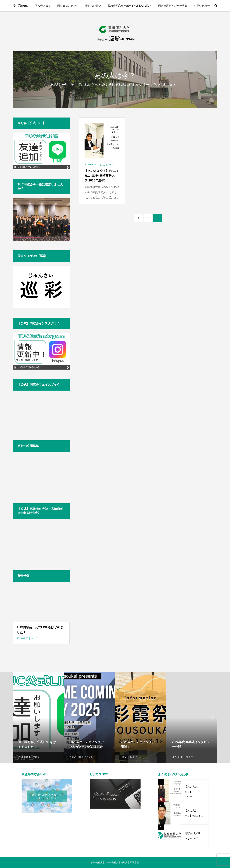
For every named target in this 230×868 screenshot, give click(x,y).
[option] (38, 718)
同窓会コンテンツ (68, 6)
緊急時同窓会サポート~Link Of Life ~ (129, 6)
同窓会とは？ (43, 6)
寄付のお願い (93, 6)
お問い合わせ (202, 6)
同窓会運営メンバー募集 (173, 6)
